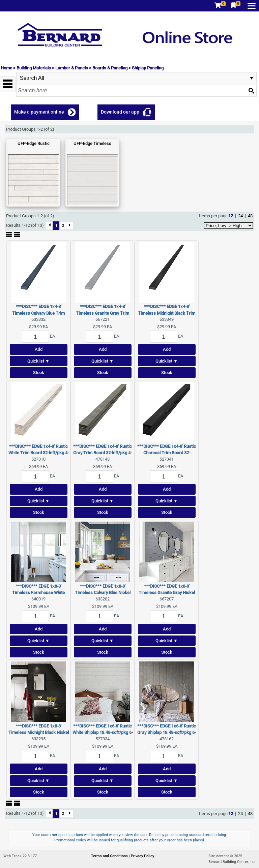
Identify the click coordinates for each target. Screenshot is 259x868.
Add (39, 349)
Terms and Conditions (110, 856)
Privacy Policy (142, 856)
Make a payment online (39, 112)
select (252, 78)
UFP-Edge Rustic (34, 143)
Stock (39, 373)
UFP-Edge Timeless (92, 143)
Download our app (120, 112)
